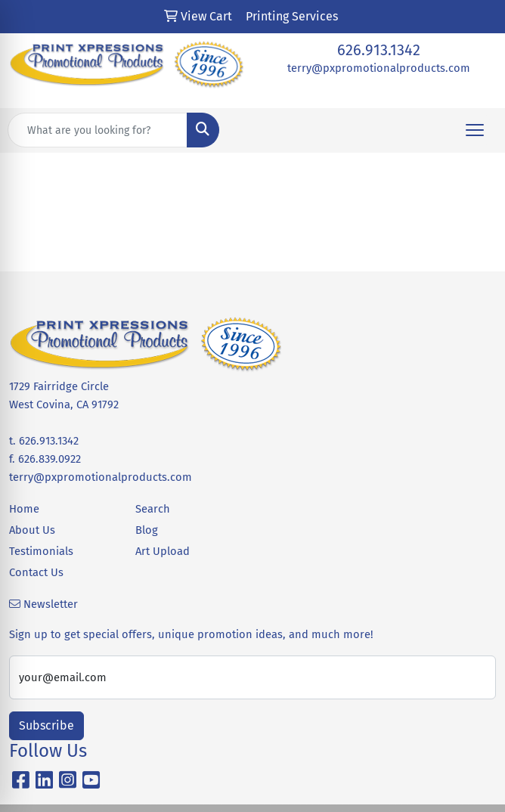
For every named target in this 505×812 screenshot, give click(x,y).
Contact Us (36, 572)
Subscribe (46, 725)
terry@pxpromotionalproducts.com (379, 68)
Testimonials (41, 551)
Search (153, 509)
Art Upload (163, 551)
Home (24, 509)
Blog (147, 530)
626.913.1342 (379, 50)
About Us (32, 530)
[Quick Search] (98, 130)
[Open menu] (475, 130)
